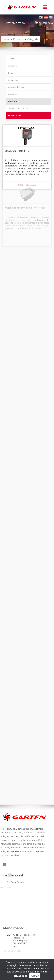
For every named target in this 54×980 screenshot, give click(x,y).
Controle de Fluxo (16, 87)
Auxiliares (13, 66)
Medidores (13, 101)
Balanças (12, 73)
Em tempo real (15, 115)
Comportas (13, 80)
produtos (18, 39)
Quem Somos (17, 882)
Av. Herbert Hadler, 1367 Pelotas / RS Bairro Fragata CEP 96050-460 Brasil (24, 940)
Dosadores (13, 94)
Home (6, 39)
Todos (11, 59)
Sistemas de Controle (18, 108)
